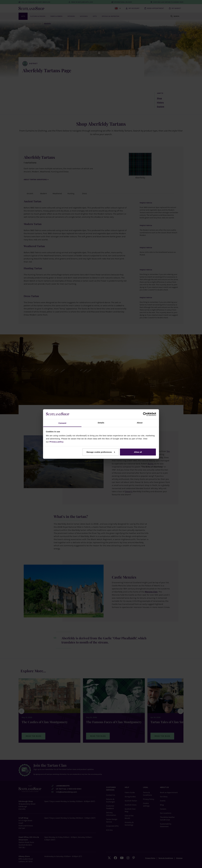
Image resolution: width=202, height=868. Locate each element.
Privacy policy (56, 442)
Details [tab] (101, 423)
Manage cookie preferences (101, 452)
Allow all (138, 452)
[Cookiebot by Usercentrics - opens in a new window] (145, 414)
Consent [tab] (62, 423)
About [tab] (140, 423)
